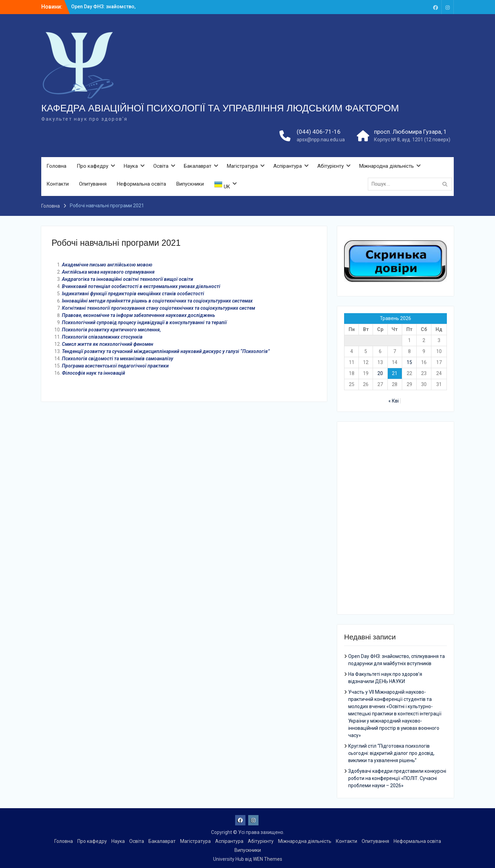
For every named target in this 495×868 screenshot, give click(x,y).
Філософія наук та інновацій (93, 373)
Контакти (58, 184)
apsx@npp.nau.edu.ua (321, 140)
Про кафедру (92, 166)
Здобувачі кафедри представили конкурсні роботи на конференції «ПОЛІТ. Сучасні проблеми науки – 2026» (397, 778)
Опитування (93, 184)
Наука (131, 166)
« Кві (394, 401)
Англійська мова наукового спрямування (108, 272)
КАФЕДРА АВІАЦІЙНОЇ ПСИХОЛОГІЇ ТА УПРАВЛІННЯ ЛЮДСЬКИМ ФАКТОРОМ (220, 108)
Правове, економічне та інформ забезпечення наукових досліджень (139, 315)
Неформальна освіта (141, 184)
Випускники (190, 184)
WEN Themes (268, 859)
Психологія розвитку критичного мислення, (111, 330)
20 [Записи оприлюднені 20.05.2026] (380, 373)
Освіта (161, 166)
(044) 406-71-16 (319, 132)
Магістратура (242, 166)
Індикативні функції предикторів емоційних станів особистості (133, 294)
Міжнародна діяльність (387, 166)
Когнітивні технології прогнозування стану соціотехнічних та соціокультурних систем (158, 308)
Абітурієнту (331, 166)
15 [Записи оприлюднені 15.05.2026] (409, 362)
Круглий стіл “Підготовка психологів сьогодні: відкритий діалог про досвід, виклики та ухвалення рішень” (391, 753)
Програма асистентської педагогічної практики (115, 366)
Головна (56, 166)
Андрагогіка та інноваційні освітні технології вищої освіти (128, 279)
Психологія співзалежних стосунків (102, 337)
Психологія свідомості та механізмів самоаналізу (118, 359)
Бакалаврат (198, 166)
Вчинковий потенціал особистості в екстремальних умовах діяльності (141, 286)
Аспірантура (288, 166)
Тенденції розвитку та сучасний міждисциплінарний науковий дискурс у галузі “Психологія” (166, 351)
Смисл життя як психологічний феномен (108, 344)
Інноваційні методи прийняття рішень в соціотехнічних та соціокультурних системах (157, 301)
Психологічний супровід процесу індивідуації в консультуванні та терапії (144, 322)
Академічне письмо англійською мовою (107, 265)
